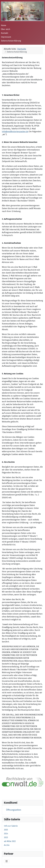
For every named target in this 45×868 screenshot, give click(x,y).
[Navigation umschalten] (7, 861)
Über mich (6, 29)
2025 (6, 830)
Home (4, 25)
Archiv (7, 845)
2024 (6, 834)
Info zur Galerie (11, 826)
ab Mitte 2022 (10, 841)
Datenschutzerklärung (11, 41)
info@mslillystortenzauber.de (15, 132)
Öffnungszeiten (14, 810)
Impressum (6, 37)
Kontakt (4, 33)
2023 (6, 837)
